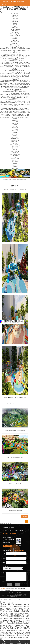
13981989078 (5, 5)
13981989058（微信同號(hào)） (17, 2)
